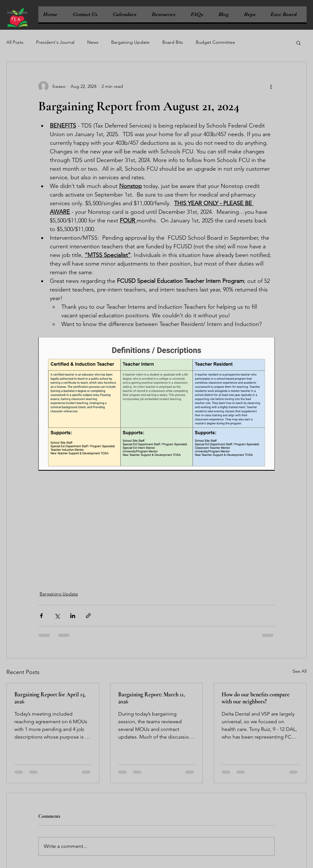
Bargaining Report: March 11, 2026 (152, 698)
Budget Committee (215, 42)
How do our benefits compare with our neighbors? (256, 698)
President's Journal (55, 42)
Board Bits (173, 42)
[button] (298, 43)
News (93, 42)
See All (300, 671)
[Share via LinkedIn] (73, 616)
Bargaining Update (130, 42)
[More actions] (271, 86)
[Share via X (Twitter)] (57, 616)
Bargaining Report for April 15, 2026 (50, 698)
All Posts (15, 42)
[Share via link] (88, 616)
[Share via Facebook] (41, 616)
